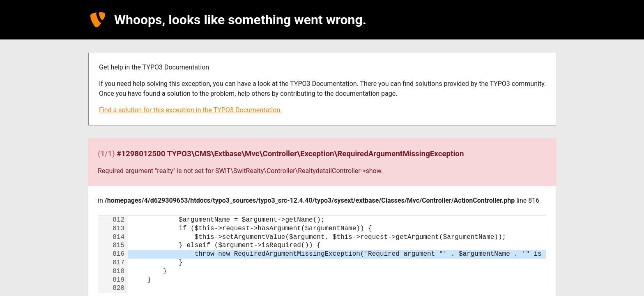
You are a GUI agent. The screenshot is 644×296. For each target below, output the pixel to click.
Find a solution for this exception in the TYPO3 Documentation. (190, 110)
